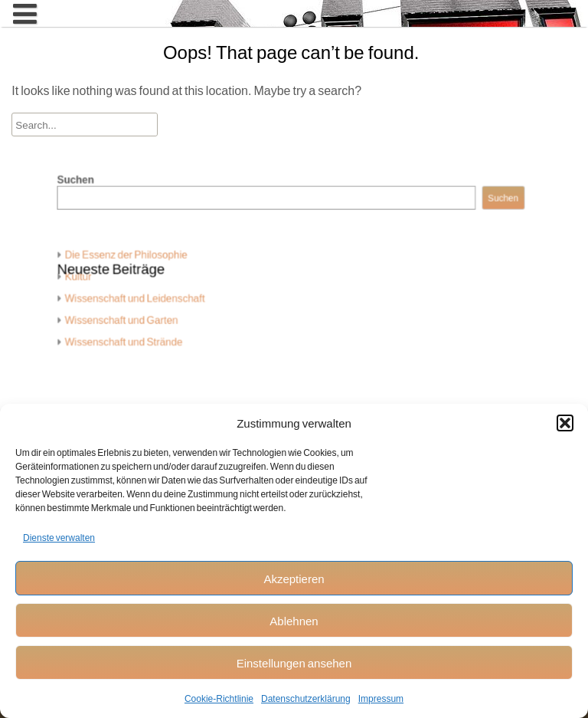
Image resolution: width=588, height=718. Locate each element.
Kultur (98, 278)
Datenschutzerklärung (306, 698)
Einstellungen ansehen (294, 663)
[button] (565, 423)
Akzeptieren (294, 579)
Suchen (96, 190)
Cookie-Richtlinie (219, 698)
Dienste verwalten (59, 538)
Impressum (381, 698)
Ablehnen (294, 621)
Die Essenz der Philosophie (142, 258)
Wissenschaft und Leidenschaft (149, 298)
